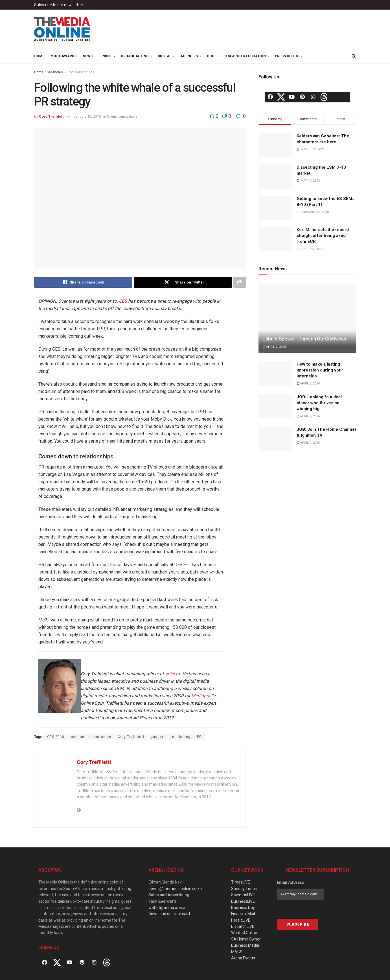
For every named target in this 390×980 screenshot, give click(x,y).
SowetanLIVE (243, 895)
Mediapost (202, 696)
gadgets (158, 737)
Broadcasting (135, 56)
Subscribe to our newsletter (59, 5)
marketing (181, 737)
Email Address (291, 883)
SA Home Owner (246, 939)
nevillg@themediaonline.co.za (175, 889)
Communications (81, 72)
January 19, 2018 (87, 116)
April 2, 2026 (274, 347)
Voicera (172, 674)
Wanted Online (244, 933)
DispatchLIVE (243, 926)
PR (199, 737)
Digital (165, 56)
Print (107, 56)
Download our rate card (169, 914)
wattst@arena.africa (167, 908)
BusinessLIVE (243, 901)
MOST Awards (63, 56)
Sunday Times (244, 889)
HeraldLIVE (241, 920)
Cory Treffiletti (52, 116)
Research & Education (245, 56)
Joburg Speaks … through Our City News (304, 339)
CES (123, 301)
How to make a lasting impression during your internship (320, 370)
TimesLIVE (241, 882)
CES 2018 (56, 737)
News (88, 56)
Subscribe (298, 924)
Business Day (243, 908)
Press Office (287, 56)
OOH (211, 56)
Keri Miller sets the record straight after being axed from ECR (323, 236)
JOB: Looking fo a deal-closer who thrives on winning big (320, 403)
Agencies (189, 56)
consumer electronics (91, 737)
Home (39, 56)
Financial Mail (243, 914)
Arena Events (243, 958)
